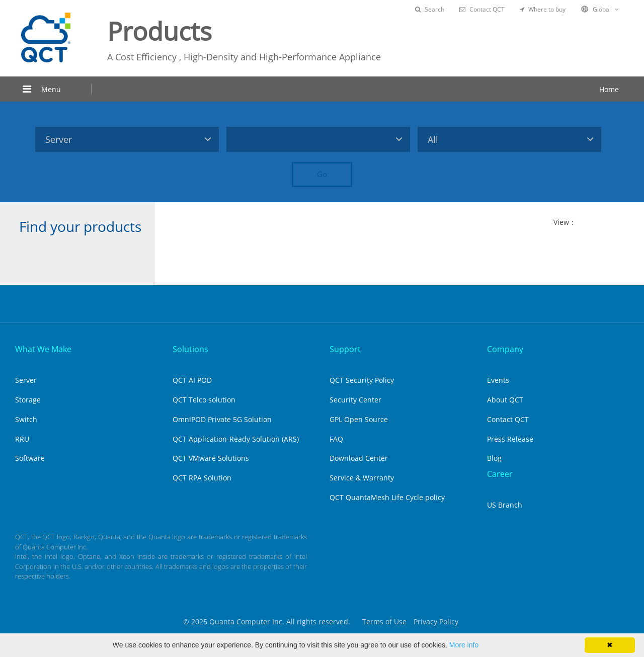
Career (500, 474)
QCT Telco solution (204, 400)
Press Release (510, 439)
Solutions (190, 349)
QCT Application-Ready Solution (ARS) (236, 439)
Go (322, 174)
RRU (22, 439)
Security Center (355, 400)
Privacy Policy (436, 622)
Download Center (359, 458)
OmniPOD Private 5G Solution (222, 419)
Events (498, 380)
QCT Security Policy (362, 380)
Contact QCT (482, 9)
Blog (494, 458)
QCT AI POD (192, 380)
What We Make (43, 349)
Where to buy (543, 9)
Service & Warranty (362, 478)
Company (505, 349)
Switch (26, 419)
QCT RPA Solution (202, 478)
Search (430, 9)
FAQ (336, 439)
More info (464, 645)
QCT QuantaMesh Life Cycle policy (387, 497)
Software (30, 458)
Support (345, 349)
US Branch (505, 505)
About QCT (505, 400)
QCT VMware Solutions (211, 458)
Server (26, 380)
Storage (28, 400)
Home (609, 89)
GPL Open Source (359, 419)
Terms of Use (384, 622)
